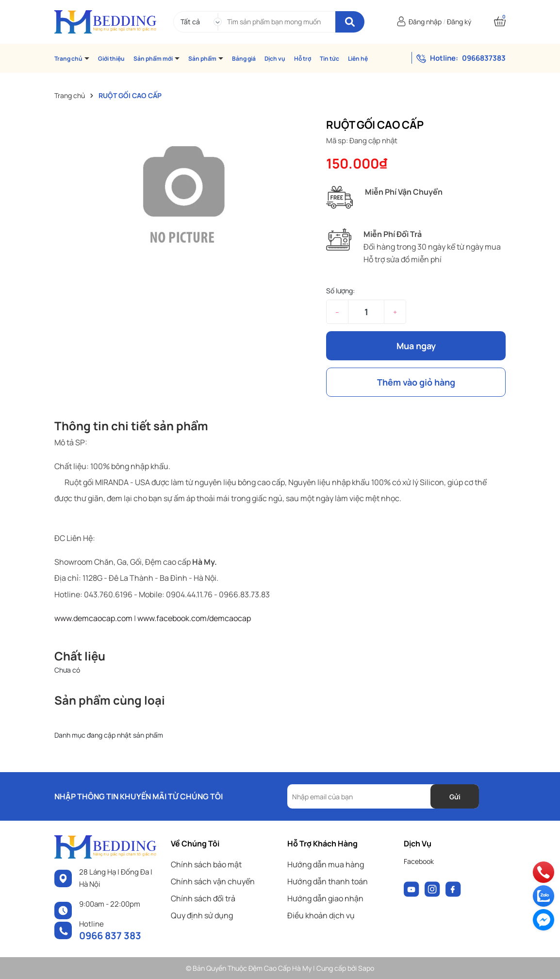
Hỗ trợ (303, 59)
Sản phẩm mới (154, 59)
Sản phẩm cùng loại (110, 700)
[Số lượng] (366, 312)
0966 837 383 (110, 936)
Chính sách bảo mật (206, 864)
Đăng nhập (425, 22)
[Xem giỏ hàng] (500, 22)
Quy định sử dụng (202, 915)
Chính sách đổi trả (203, 898)
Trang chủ (69, 59)
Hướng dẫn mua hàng (326, 864)
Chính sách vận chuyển (213, 881)
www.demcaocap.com (93, 618)
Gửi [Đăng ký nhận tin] (455, 797)
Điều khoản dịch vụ (321, 915)
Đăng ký (459, 22)
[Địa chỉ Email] (383, 796)
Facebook (419, 861)
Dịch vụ (275, 59)
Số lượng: (340, 291)
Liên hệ (358, 59)
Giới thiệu (111, 59)
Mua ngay (416, 346)
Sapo (366, 968)
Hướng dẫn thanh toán (328, 881)
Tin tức (329, 59)
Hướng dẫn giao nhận (325, 898)
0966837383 (484, 58)
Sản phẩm (203, 59)
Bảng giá (244, 59)
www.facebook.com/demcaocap (194, 618)
